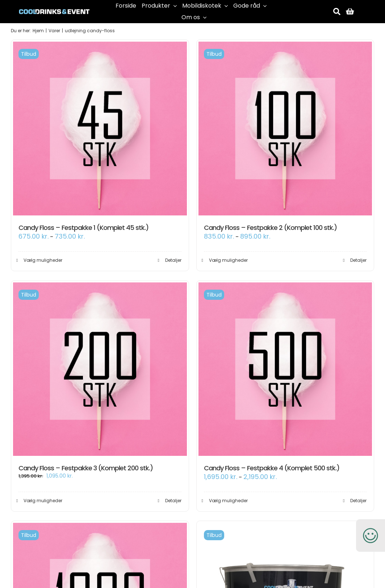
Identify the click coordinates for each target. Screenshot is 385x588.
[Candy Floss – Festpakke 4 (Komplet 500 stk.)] (285, 369)
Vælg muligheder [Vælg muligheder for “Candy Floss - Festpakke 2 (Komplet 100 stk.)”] (228, 260)
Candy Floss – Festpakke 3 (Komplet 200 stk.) (86, 468)
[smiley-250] (371, 523)
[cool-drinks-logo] (54, 7)
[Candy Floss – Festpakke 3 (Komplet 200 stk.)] (100, 369)
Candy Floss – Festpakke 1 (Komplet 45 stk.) (83, 228)
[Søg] (337, 12)
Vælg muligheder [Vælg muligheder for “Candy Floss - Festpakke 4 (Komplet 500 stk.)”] (228, 501)
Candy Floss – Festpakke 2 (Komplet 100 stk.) (270, 228)
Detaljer (173, 260)
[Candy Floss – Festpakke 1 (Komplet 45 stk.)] (100, 129)
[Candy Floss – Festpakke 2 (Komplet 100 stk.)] (285, 129)
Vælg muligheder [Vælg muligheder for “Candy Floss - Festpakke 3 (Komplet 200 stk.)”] (43, 501)
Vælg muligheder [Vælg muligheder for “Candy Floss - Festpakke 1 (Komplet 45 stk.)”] (43, 260)
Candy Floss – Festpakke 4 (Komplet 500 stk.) (272, 468)
